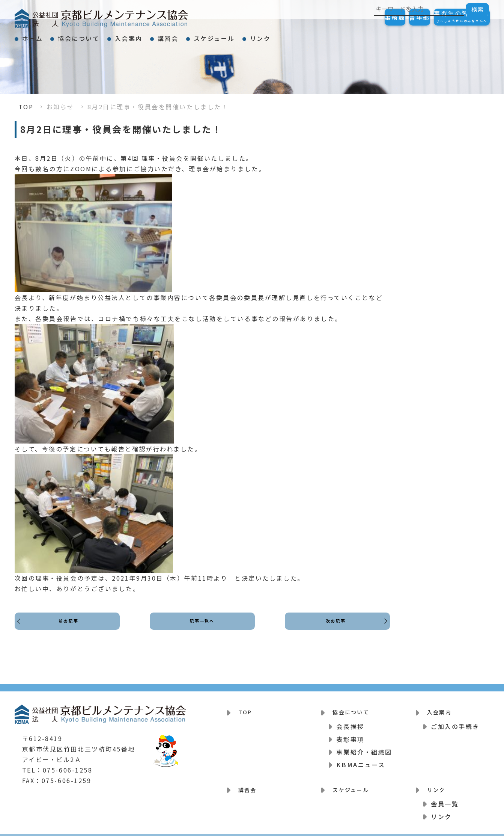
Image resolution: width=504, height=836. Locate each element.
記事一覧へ (202, 628)
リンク (335, 35)
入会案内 (162, 35)
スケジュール (275, 35)
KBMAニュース (361, 760)
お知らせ (60, 107)
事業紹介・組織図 (364, 747)
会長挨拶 (350, 721)
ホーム (39, 35)
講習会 (215, 35)
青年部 (397, 17)
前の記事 (71, 628)
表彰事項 (350, 734)
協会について (99, 35)
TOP (26, 107)
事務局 (358, 17)
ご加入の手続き (455, 721)
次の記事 (333, 628)
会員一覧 (445, 794)
